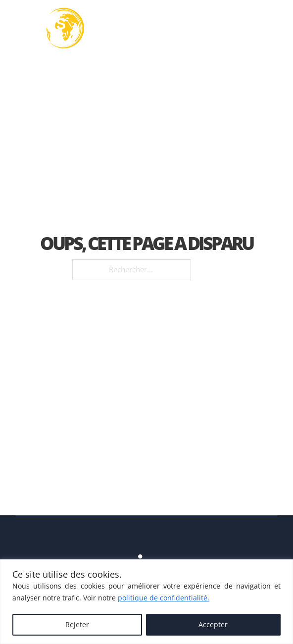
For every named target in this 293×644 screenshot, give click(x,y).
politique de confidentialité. (164, 598)
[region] (146, 602)
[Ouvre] (268, 28)
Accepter (213, 624)
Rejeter (77, 624)
